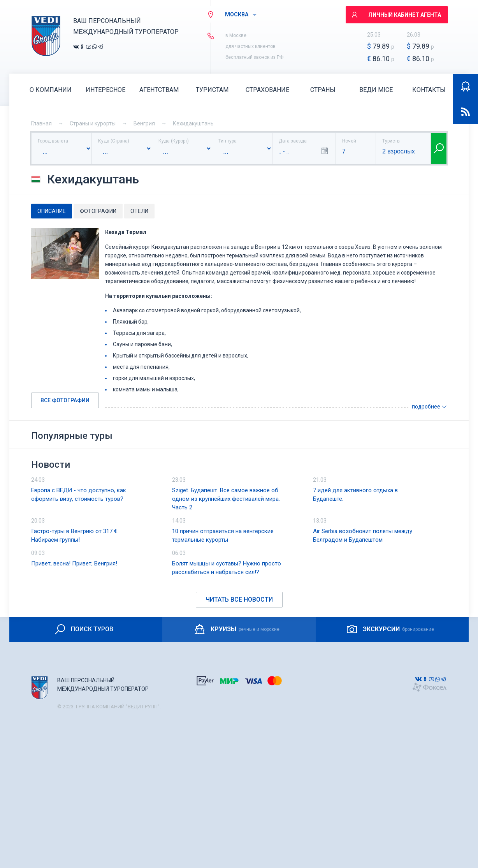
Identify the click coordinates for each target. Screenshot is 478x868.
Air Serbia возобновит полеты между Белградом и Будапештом (363, 535)
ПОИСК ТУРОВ (83, 629)
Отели (139, 211)
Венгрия (144, 123)
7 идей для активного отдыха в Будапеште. (355, 495)
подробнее (429, 407)
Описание (52, 211)
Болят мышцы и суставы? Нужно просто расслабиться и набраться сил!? (227, 568)
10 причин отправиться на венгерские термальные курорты (223, 535)
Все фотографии (65, 400)
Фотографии (98, 211)
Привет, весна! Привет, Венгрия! (74, 563)
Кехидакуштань (193, 123)
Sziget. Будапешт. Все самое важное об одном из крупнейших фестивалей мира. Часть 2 (226, 499)
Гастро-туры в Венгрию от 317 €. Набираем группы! (75, 535)
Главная (41, 123)
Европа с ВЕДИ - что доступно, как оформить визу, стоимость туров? (79, 495)
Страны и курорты (93, 123)
